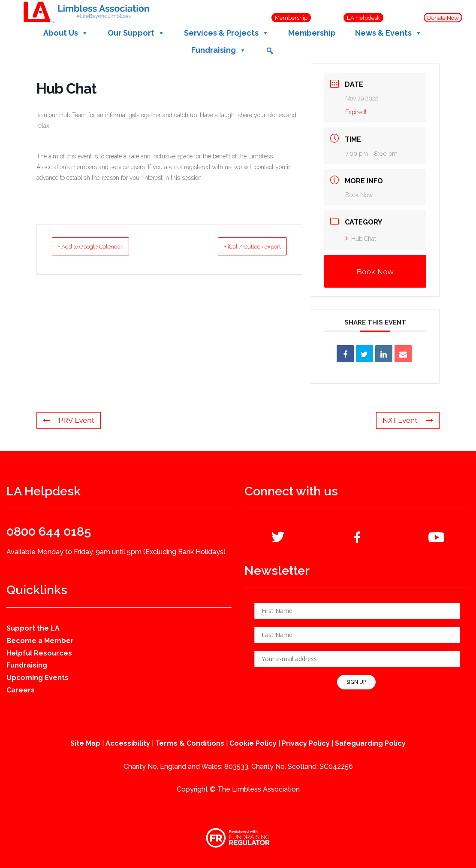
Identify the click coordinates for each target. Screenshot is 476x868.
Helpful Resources (39, 653)
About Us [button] (66, 33)
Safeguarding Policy (370, 743)
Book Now (359, 195)
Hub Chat (361, 239)
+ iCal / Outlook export (241, 246)
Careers (21, 690)
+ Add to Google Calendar (102, 246)
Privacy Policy (306, 743)
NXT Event (408, 420)
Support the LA (33, 628)
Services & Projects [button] (226, 33)
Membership (312, 33)
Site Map (85, 743)
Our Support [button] (136, 33)
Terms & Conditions (190, 743)
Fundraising (27, 665)
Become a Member (40, 641)
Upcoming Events (38, 678)
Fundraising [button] (219, 50)
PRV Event (69, 420)
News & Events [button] (389, 33)
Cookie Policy (253, 743)
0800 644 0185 (49, 531)
